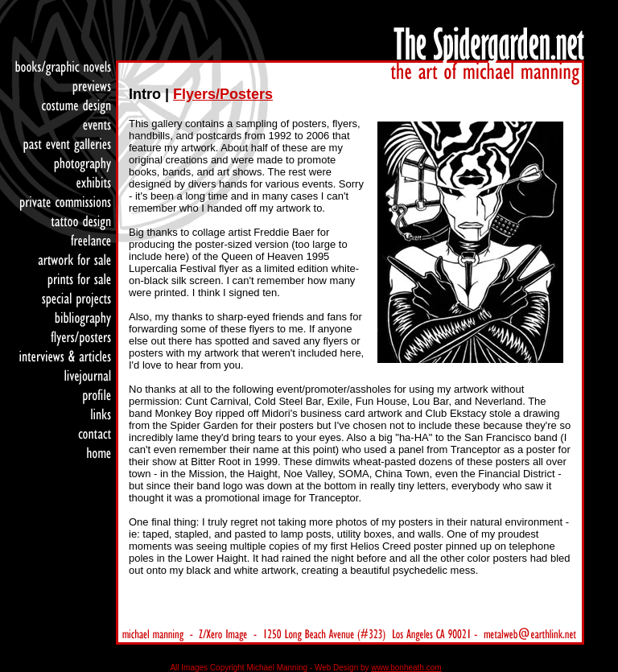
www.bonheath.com (406, 668)
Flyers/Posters (223, 94)
